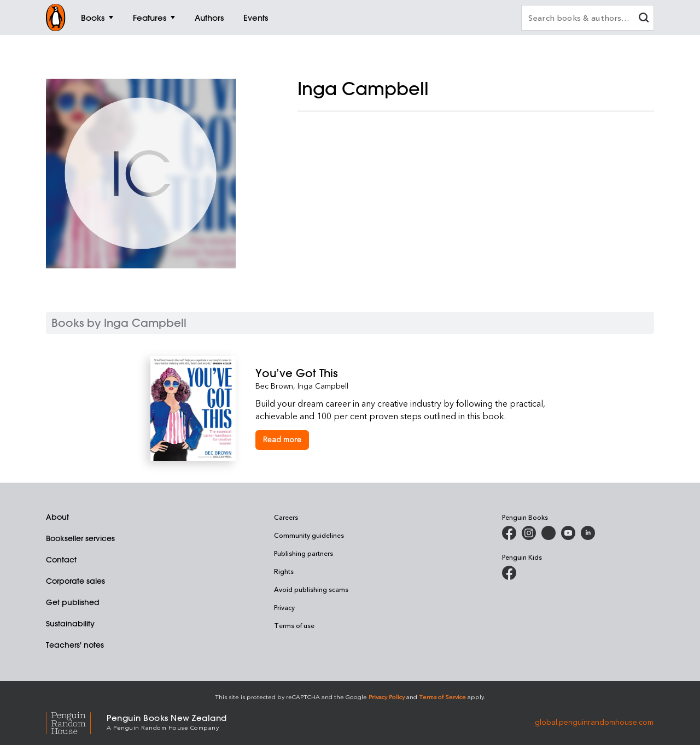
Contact (61, 560)
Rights (284, 571)
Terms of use (294, 625)
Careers (286, 517)
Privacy (284, 607)
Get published (73, 602)
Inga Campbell (323, 386)
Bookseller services (80, 538)
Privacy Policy (387, 697)
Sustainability (70, 624)
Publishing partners (304, 553)
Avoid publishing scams (311, 589)
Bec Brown (274, 386)
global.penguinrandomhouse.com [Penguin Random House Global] (594, 721)
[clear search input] (644, 19)
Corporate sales (75, 581)
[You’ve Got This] (402, 373)
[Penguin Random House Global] (76, 722)
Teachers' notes (75, 645)
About (57, 517)
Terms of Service (442, 697)
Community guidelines (309, 535)
